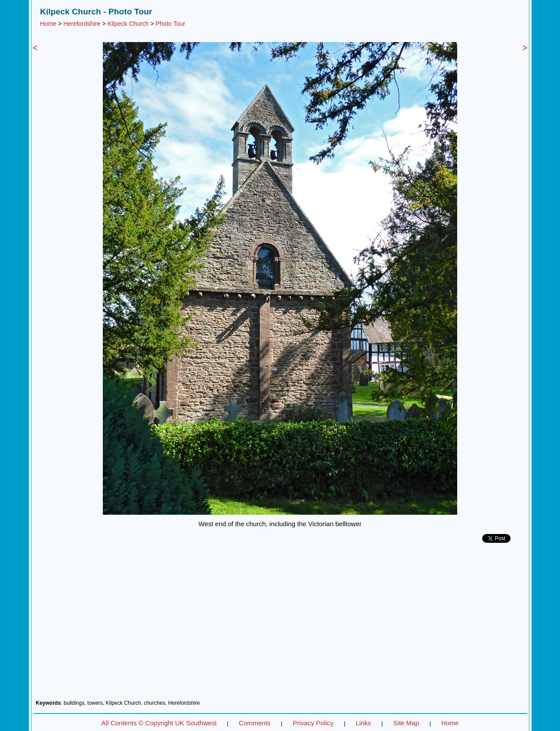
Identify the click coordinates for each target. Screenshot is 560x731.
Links (363, 723)
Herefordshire (82, 24)
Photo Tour (170, 24)
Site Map (406, 723)
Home (48, 24)
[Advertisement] (280, 625)
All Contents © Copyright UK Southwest (159, 723)
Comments (255, 723)
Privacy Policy (313, 723)
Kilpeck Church (128, 24)
